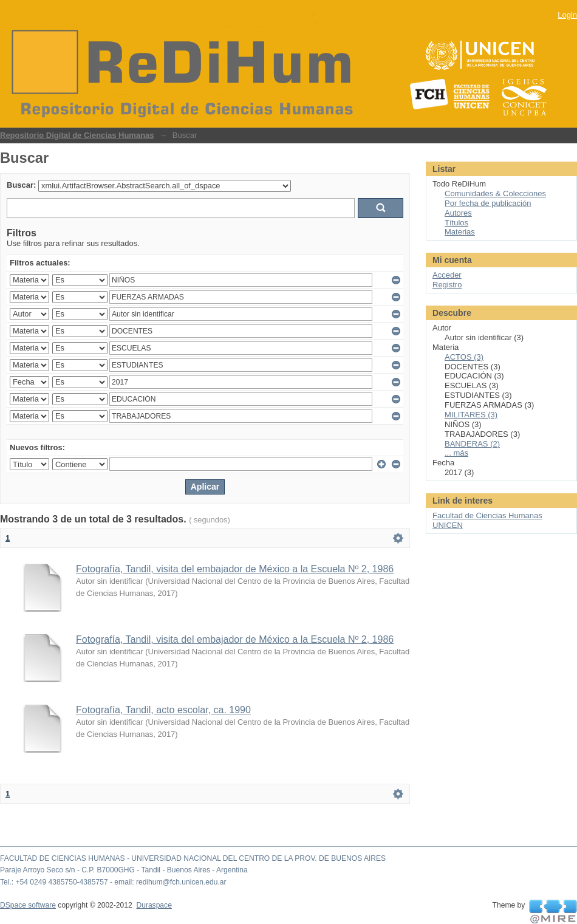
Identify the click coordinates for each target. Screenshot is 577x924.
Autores (458, 213)
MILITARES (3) (471, 415)
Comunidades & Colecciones (495, 193)
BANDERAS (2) (472, 444)
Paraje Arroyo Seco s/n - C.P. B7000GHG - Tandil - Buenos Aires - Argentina (124, 870)
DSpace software (28, 905)
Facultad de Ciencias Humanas (487, 515)
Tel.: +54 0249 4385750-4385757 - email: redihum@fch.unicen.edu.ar (113, 882)
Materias (460, 232)
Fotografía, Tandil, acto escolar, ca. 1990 (163, 710)
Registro (447, 285)
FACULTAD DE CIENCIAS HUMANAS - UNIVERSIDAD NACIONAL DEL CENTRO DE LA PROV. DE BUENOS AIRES (193, 858)
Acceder (447, 275)
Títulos (456, 223)
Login (567, 15)
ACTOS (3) (464, 357)
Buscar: (21, 185)
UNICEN (448, 525)
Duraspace (154, 905)
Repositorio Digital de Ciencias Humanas (77, 135)
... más (456, 453)
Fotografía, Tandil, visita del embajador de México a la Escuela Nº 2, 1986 (235, 569)
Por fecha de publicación (488, 203)
